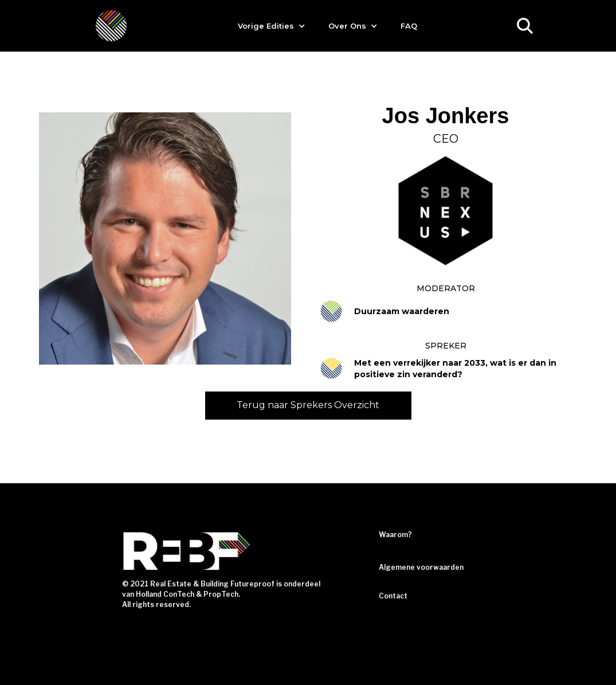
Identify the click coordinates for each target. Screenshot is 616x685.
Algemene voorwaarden (421, 567)
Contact (393, 596)
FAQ (409, 26)
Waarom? (395, 535)
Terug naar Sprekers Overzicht (308, 405)
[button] (272, 26)
